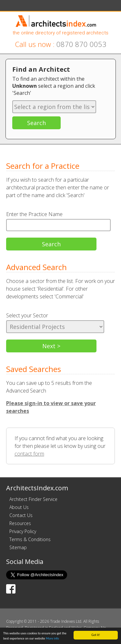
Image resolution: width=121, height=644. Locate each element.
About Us (19, 507)
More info (52, 639)
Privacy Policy (23, 531)
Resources (20, 523)
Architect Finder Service (33, 499)
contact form (29, 454)
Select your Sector (27, 315)
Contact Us (21, 515)
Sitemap (18, 547)
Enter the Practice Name (34, 214)
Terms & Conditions (30, 539)
